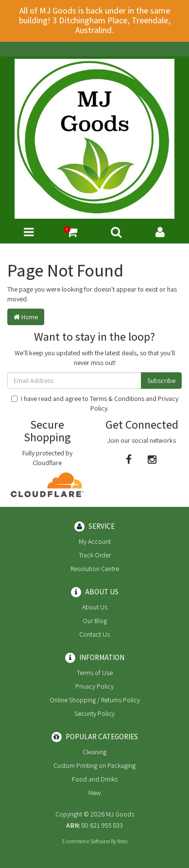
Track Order (95, 555)
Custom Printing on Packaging (94, 765)
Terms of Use (95, 673)
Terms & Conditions (117, 399)
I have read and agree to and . (95, 403)
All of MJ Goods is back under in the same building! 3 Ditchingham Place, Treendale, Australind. (95, 20)
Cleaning (94, 752)
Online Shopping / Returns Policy (95, 700)
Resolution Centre (95, 569)
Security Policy (94, 713)
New (95, 793)
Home (26, 317)
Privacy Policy (94, 686)
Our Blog (95, 621)
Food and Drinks (95, 779)
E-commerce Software (86, 841)
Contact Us (94, 634)
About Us (95, 607)
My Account (95, 541)
